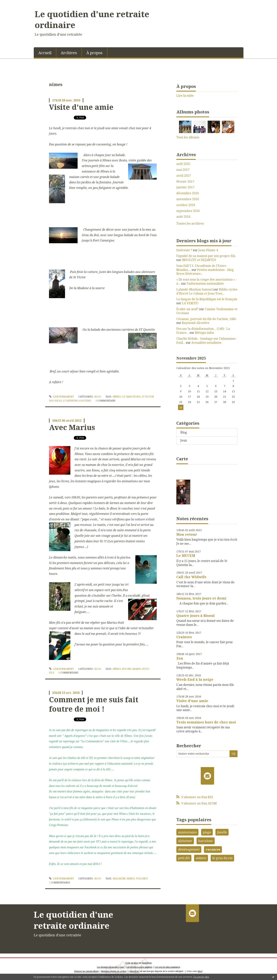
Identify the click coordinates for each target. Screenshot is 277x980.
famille (222, 832)
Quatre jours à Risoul (196, 616)
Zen (180, 658)
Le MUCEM (186, 555)
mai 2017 (183, 170)
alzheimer (185, 841)
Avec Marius (72, 427)
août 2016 (183, 217)
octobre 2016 (186, 205)
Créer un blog (132, 963)
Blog (98, 397)
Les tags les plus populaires (167, 967)
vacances (213, 849)
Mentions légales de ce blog (114, 971)
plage (207, 832)
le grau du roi (131, 397)
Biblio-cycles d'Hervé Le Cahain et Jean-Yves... (207, 291)
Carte (182, 459)
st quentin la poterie (77, 401)
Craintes (184, 637)
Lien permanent (61, 397)
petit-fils (184, 858)
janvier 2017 (185, 187)
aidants (201, 858)
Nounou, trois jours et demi (201, 598)
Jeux (184, 440)
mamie (137, 669)
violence (142, 878)
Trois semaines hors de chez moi (206, 722)
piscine (127, 669)
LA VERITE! (190, 303)
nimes (131, 878)
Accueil (45, 53)
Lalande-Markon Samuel (194, 289)
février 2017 (185, 182)
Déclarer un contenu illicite (86, 971)
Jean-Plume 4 (208, 250)
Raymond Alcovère (196, 323)
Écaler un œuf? (187, 309)
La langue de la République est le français (207, 299)
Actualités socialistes (206, 343)
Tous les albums (188, 137)
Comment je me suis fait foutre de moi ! (94, 704)
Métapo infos (204, 333)
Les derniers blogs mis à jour (110, 967)
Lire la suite (185, 96)
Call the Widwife (191, 577)
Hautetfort (147, 963)
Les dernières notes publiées (139, 967)
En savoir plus (201, 977)
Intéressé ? (184, 250)
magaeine (119, 878)
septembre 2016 (188, 211)
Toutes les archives (190, 224)
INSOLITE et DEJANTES (199, 260)
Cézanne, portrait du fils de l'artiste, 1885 (206, 319)
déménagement (189, 849)
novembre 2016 (188, 199)
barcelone (206, 841)
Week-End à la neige (195, 679)
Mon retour (187, 534)
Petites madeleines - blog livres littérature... (205, 272)
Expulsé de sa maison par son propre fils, (206, 256)
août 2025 (183, 164)
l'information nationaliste (205, 283)
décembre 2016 (188, 193)
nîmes (117, 397)
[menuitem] (45, 52)
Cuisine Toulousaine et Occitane (207, 311)
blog (200, 971)
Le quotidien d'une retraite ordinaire (92, 19)
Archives (69, 53)
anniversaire (187, 832)
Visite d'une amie (81, 107)
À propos (94, 53)
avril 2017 (184, 176)
